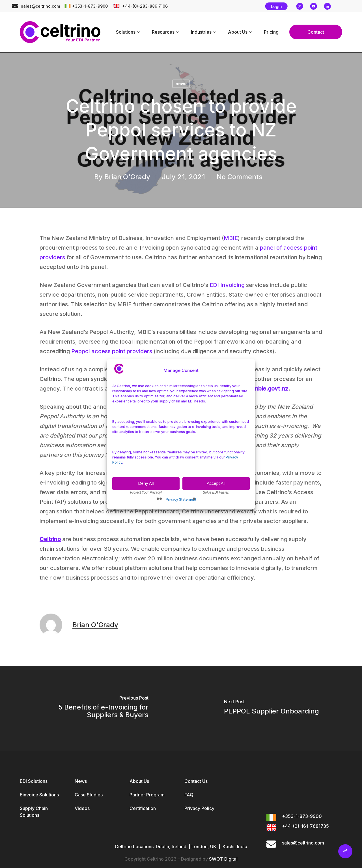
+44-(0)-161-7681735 (305, 826)
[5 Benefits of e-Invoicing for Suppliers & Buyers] (90, 708)
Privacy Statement (181, 499)
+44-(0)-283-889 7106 (144, 6)
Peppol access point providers (112, 351)
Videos (82, 808)
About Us (139, 781)
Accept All (216, 483)
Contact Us (196, 781)
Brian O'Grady (127, 177)
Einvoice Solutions (39, 795)
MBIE (231, 238)
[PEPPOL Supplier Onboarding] (271, 708)
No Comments (240, 177)
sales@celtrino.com (40, 6)
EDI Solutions (34, 781)
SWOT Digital (223, 859)
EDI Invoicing (227, 285)
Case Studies (89, 795)
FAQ (189, 795)
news (181, 84)
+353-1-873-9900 (90, 6)
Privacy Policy (199, 808)
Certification (143, 808)
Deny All (146, 483)
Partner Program (147, 795)
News (81, 781)
